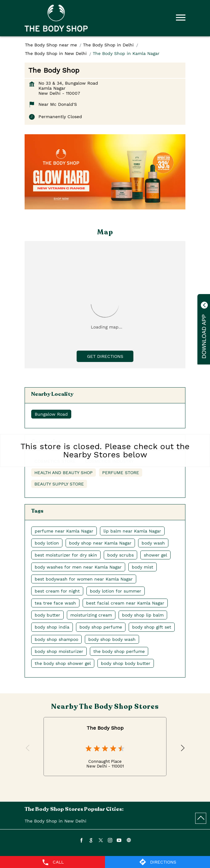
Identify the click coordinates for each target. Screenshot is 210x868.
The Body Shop (105, 728)
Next (182, 748)
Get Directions (105, 356)
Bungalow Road (51, 414)
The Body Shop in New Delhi (55, 821)
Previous (28, 748)
